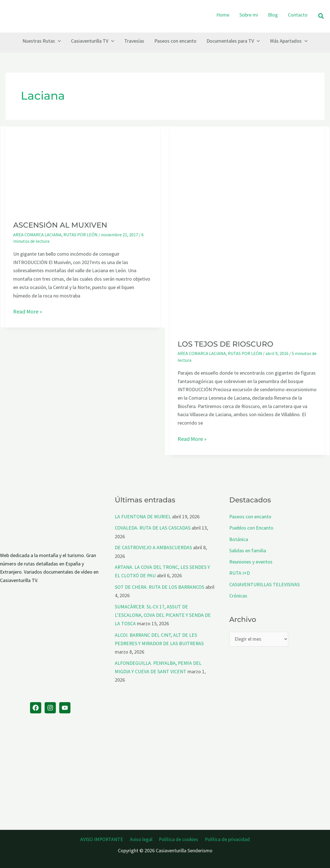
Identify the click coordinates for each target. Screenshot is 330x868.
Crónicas (238, 595)
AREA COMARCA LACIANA (37, 235)
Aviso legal (142, 838)
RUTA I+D (240, 572)
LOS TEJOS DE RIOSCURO (225, 344)
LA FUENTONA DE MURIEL (143, 517)
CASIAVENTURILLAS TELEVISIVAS (264, 583)
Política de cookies (178, 838)
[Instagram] (50, 708)
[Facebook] (36, 708)
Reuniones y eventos (251, 561)
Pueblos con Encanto (251, 528)
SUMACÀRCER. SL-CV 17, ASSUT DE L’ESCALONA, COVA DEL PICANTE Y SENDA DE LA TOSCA (163, 614)
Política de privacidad (225, 838)
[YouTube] (65, 708)
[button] (321, 16)
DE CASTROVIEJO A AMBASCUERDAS (154, 547)
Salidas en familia (248, 550)
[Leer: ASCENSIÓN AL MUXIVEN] (83, 169)
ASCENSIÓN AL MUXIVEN (60, 225)
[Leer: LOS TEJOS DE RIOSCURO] (247, 229)
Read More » (28, 312)
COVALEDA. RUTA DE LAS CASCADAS (153, 528)
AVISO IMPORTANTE (104, 838)
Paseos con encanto (250, 517)
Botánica (239, 539)
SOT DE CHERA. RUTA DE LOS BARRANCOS (160, 586)
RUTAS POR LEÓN (81, 235)
